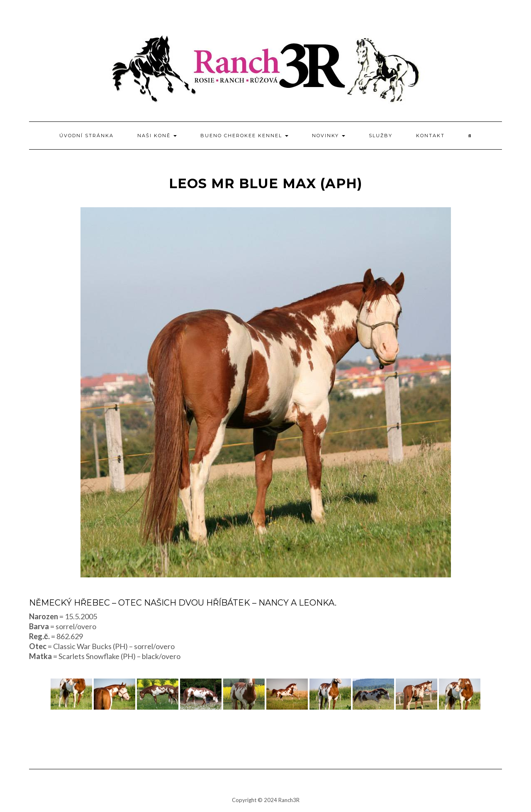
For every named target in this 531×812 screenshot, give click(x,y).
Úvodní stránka (86, 136)
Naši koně (157, 136)
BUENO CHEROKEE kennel (244, 136)
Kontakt (430, 136)
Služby (381, 136)
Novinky (329, 136)
